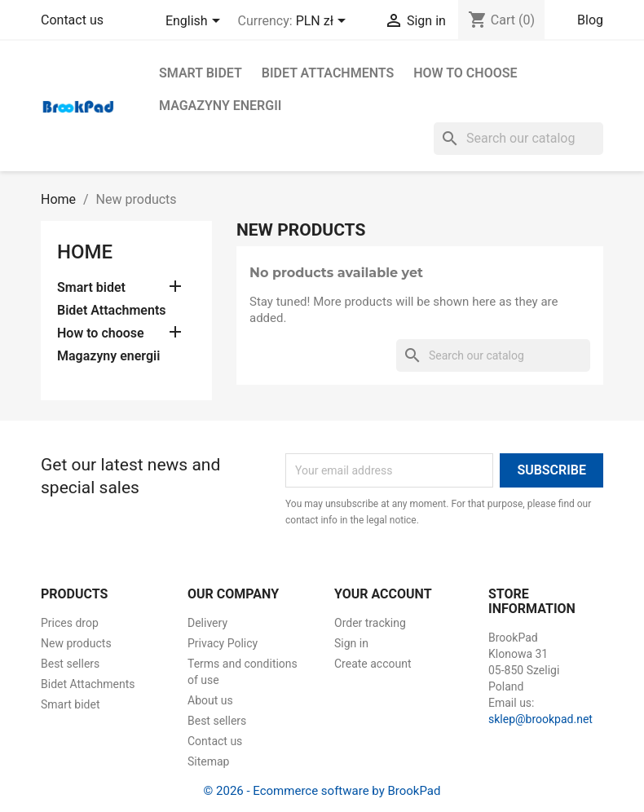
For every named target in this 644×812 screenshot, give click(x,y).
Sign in (351, 643)
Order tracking (370, 623)
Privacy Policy (223, 643)
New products (76, 643)
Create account (373, 664)
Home (85, 252)
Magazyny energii (220, 106)
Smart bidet (201, 73)
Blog (590, 20)
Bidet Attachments (328, 73)
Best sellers (70, 664)
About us (210, 700)
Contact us (72, 20)
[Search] (518, 139)
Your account (383, 594)
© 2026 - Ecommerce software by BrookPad (322, 791)
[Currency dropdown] (324, 22)
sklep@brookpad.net (540, 719)
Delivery (207, 623)
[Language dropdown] (196, 22)
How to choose (465, 73)
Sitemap (208, 761)
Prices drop (70, 623)
